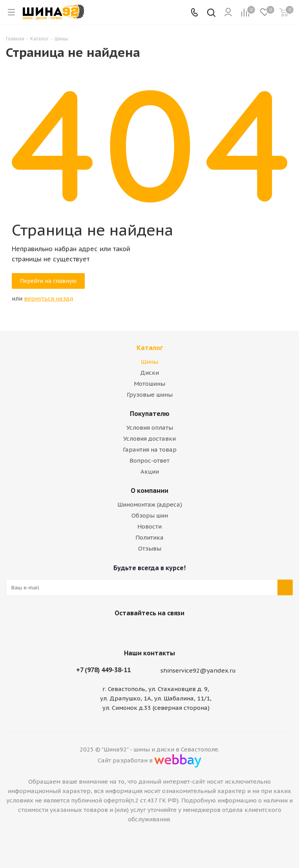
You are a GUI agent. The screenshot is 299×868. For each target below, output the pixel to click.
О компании (149, 491)
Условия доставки (149, 439)
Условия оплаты (150, 428)
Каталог (150, 348)
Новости (149, 526)
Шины (149, 362)
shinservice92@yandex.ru (198, 671)
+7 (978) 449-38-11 (103, 670)
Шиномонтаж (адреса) (150, 504)
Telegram (157, 631)
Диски (149, 373)
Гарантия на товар (150, 449)
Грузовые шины (150, 395)
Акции (150, 471)
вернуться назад (49, 298)
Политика (149, 537)
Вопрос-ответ (149, 460)
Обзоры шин (150, 515)
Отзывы (150, 548)
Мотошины (149, 384)
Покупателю (150, 414)
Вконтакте (138, 631)
